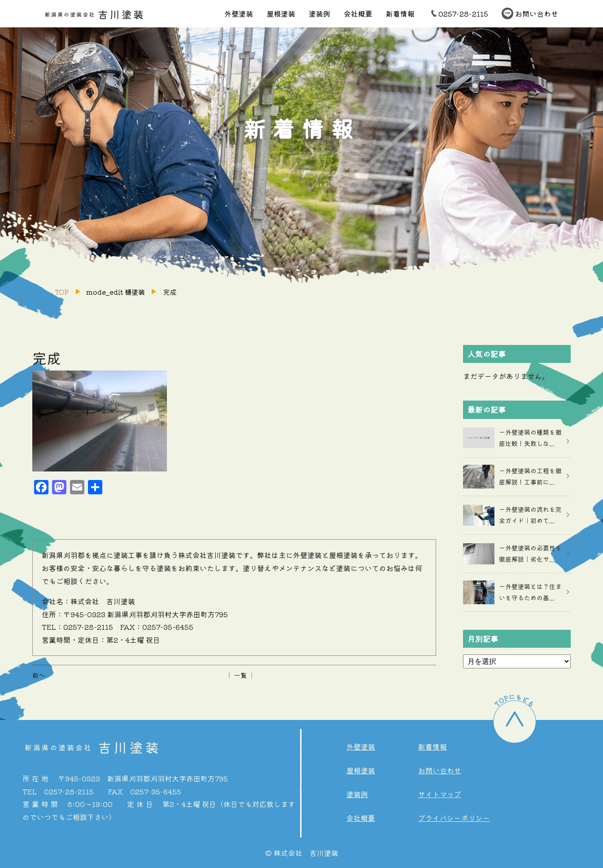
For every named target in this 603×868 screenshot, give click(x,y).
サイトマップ (440, 794)
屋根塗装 (281, 13)
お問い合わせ (537, 13)
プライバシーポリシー (454, 818)
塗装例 (319, 13)
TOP (62, 292)
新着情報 (400, 13)
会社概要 (358, 13)
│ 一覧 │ (240, 675)
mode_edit (116, 292)
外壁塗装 (239, 13)
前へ (39, 675)
